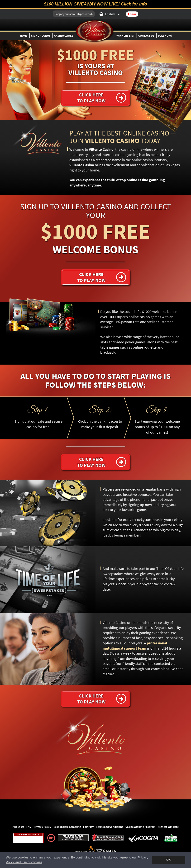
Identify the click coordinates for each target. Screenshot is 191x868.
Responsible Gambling (67, 827)
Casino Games (64, 36)
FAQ (29, 827)
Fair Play (88, 827)
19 (50, 838)
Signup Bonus (41, 36)
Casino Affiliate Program (140, 827)
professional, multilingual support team (136, 646)
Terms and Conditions (110, 827)
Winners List (126, 36)
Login (132, 14)
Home (24, 36)
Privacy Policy (42, 827)
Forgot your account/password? (74, 14)
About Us (18, 827)
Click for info (134, 4)
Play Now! (165, 36)
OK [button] (168, 860)
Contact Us (146, 36)
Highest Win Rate (168, 827)
